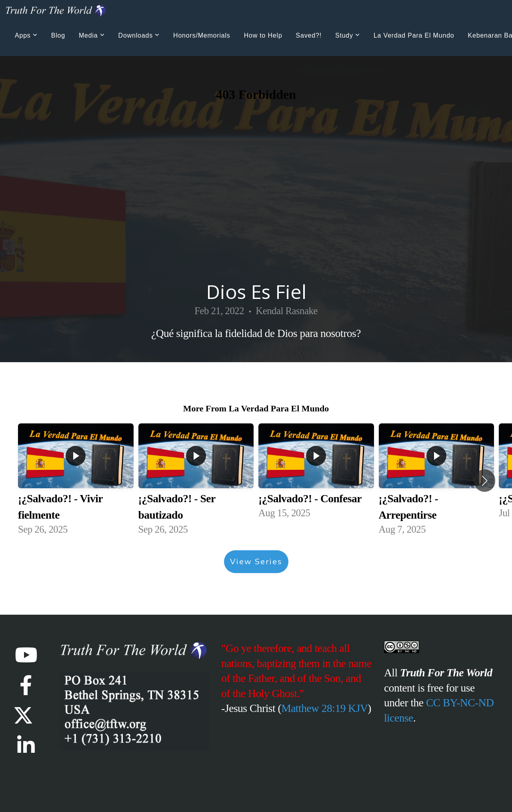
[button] (485, 481)
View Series (256, 562)
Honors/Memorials (202, 35)
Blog (58, 35)
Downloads (139, 35)
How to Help (263, 35)
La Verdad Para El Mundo (414, 35)
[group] (76, 481)
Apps (26, 35)
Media (92, 35)
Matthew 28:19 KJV (324, 708)
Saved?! (309, 35)
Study (348, 35)
